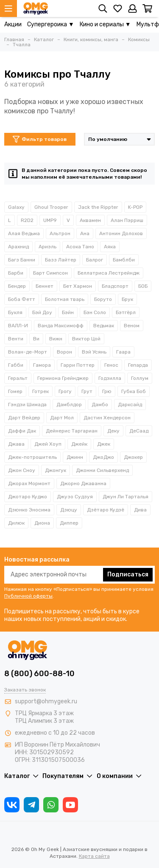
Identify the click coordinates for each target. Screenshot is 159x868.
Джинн (75, 457)
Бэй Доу (42, 312)
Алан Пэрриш (127, 220)
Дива (140, 510)
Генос (111, 365)
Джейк (79, 444)
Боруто (103, 299)
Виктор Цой (86, 339)
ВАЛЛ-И (18, 326)
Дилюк (16, 523)
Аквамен (90, 220)
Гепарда (138, 365)
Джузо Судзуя (75, 497)
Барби (16, 273)
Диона (42, 523)
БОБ (143, 286)
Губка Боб (134, 391)
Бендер (17, 286)
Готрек (40, 391)
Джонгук (56, 470)
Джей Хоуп (48, 444)
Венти (16, 339)
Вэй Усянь (94, 352)
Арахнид (18, 247)
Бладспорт (115, 286)
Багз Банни (22, 260)
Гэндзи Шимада (27, 405)
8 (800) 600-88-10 (39, 674)
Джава (16, 444)
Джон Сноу (22, 470)
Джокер (133, 457)
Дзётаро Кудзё (106, 510)
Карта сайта (94, 856)
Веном (132, 326)
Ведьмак (104, 326)
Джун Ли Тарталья (126, 497)
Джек (104, 444)
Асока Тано (80, 247)
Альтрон (60, 233)
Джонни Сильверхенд (102, 470)
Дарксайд (130, 405)
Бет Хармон (78, 286)
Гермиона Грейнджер (63, 378)
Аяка (110, 247)
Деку (113, 431)
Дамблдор (69, 405)
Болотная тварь (65, 299)
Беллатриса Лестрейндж (109, 273)
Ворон (64, 352)
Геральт (18, 378)
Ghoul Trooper (51, 207)
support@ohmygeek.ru (46, 701)
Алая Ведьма (24, 233)
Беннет (45, 286)
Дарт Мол (62, 418)
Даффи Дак (22, 431)
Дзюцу (69, 510)
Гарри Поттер (78, 365)
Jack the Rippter (98, 207)
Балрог (95, 260)
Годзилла (110, 378)
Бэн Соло (95, 312)
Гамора (42, 365)
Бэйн (68, 312)
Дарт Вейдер (24, 418)
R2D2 (27, 220)
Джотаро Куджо (28, 497)
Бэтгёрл (126, 312)
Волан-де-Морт (28, 352)
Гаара (123, 352)
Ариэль (47, 247)
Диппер (69, 523)
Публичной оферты (28, 596)
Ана (85, 233)
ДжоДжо (103, 457)
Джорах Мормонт (29, 483)
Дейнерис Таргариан (72, 431)
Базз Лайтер (61, 260)
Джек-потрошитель (32, 457)
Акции (13, 24)
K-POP (135, 207)
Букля (15, 312)
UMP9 (50, 220)
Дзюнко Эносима (29, 510)
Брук (127, 299)
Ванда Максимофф (61, 326)
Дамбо (100, 405)
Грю (107, 391)
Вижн (56, 339)
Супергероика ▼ (51, 24)
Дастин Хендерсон (107, 418)
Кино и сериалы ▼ (105, 24)
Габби (16, 365)
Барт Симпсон (50, 273)
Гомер (15, 391)
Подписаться (128, 574)
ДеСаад (139, 431)
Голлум (140, 378)
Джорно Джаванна (83, 483)
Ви (36, 339)
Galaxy (16, 207)
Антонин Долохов (121, 233)
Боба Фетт (22, 299)
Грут (87, 391)
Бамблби (124, 260)
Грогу (65, 391)
